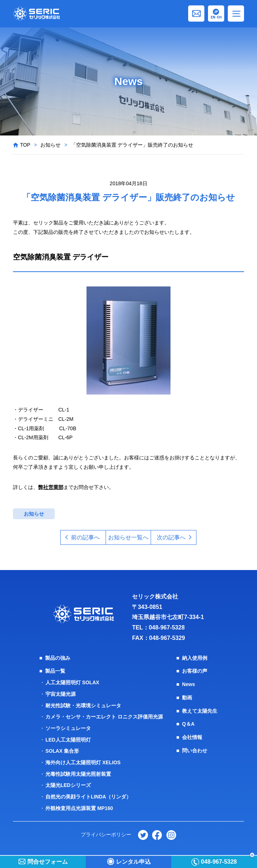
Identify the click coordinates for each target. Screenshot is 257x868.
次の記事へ (172, 537)
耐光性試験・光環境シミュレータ (83, 705)
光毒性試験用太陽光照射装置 (78, 772)
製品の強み (58, 658)
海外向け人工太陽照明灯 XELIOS (83, 761)
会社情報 (192, 736)
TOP (25, 145)
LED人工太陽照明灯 (68, 738)
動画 (187, 697)
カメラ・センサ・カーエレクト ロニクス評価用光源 (104, 716)
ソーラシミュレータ (68, 727)
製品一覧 (55, 671)
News (189, 684)
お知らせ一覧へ (128, 537)
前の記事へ (85, 537)
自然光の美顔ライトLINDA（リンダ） (88, 794)
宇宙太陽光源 (61, 694)
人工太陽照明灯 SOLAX (72, 682)
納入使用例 (195, 658)
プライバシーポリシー (106, 832)
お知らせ (50, 145)
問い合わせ (195, 749)
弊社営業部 (51, 487)
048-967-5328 (167, 628)
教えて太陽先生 (200, 710)
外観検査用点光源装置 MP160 (79, 805)
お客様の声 (195, 671)
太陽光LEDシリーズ (68, 783)
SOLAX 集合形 (62, 749)
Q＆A (188, 723)
